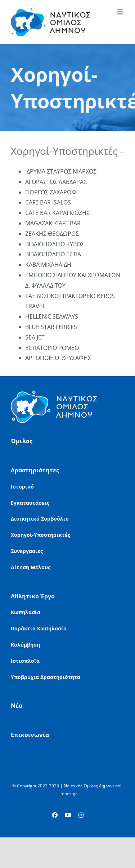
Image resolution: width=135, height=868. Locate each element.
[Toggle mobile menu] (120, 12)
